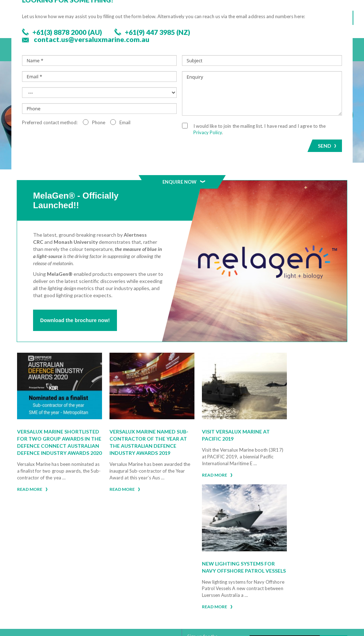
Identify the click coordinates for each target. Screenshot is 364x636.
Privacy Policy (251, 580)
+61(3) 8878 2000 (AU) (54, 572)
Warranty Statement (260, 564)
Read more (32, 502)
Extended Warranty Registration (258, 590)
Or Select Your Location (58, 595)
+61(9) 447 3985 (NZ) (52, 581)
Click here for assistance (41, 536)
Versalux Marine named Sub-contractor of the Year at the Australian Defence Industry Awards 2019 (135, 438)
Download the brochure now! (75, 320)
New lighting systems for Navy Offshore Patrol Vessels (298, 430)
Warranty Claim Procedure (267, 572)
